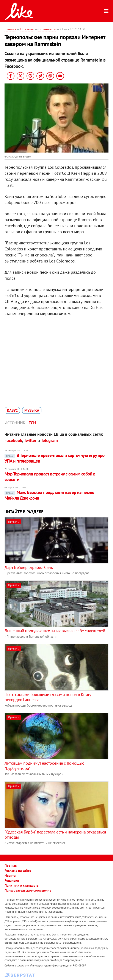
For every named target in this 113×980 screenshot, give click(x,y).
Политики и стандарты (22, 885)
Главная (10, 29)
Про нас (11, 866)
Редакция (12, 880)
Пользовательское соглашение (28, 890)
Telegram (49, 440)
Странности (47, 29)
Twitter (30, 440)
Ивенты (10, 875)
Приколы (27, 29)
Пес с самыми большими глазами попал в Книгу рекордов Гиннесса (48, 697)
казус (12, 410)
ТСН (32, 423)
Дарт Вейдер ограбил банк (29, 567)
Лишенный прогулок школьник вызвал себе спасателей (55, 631)
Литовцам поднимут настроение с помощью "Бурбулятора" (44, 766)
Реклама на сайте (18, 870)
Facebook (13, 440)
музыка (32, 410)
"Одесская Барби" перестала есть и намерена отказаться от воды (55, 835)
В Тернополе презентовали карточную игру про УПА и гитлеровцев (54, 458)
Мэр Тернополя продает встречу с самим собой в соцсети (50, 477)
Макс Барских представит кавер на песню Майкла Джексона (49, 495)
